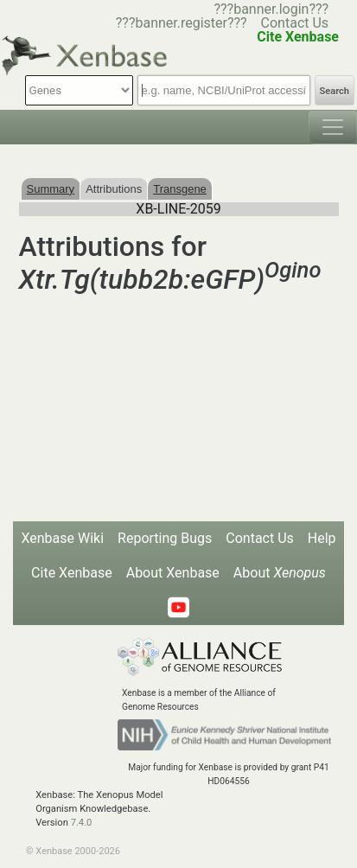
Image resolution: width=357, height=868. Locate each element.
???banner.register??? (182, 23)
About (280, 573)
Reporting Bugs (165, 538)
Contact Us (295, 23)
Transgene (180, 189)
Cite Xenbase (72, 573)
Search (335, 91)
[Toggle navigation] (333, 127)
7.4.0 (82, 823)
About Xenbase (173, 573)
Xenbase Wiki (62, 538)
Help (322, 538)
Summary (51, 189)
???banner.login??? (271, 9)
